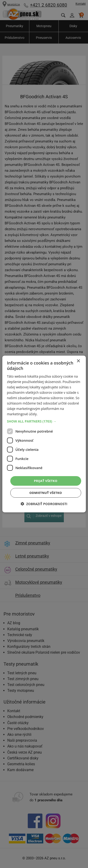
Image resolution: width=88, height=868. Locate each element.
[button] (44, 421)
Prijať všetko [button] (46, 481)
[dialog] (44, 434)
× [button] (78, 361)
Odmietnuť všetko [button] (46, 493)
